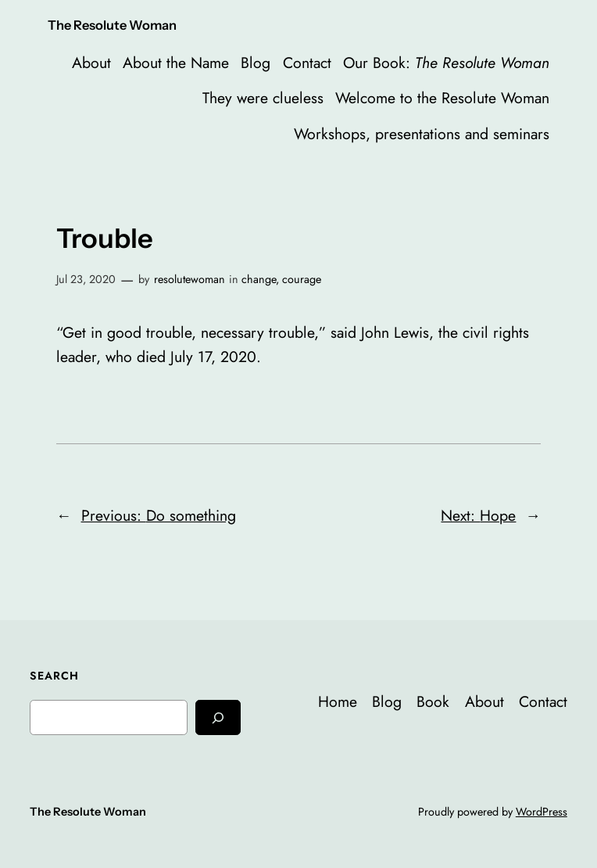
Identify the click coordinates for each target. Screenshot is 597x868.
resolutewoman (189, 279)
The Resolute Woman (112, 25)
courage (302, 279)
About (91, 63)
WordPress (542, 812)
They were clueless (263, 98)
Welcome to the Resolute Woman (442, 98)
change (259, 279)
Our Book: (446, 63)
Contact (307, 63)
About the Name (176, 63)
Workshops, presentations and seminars (422, 134)
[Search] (218, 717)
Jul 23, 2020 (86, 279)
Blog (256, 63)
